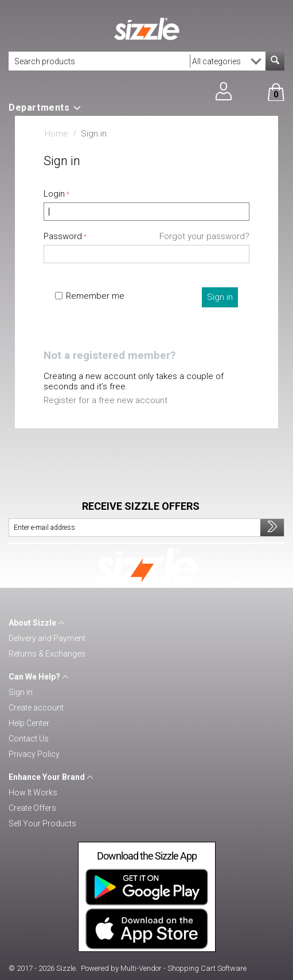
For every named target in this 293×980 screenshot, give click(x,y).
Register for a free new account (106, 400)
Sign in (220, 297)
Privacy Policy (34, 754)
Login (54, 194)
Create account (36, 708)
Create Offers (32, 808)
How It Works (33, 792)
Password (63, 236)
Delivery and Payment (47, 638)
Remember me (90, 296)
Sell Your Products (42, 823)
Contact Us (29, 739)
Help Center (29, 723)
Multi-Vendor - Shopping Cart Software (183, 968)
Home (56, 134)
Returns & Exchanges (47, 654)
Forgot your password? (204, 236)
